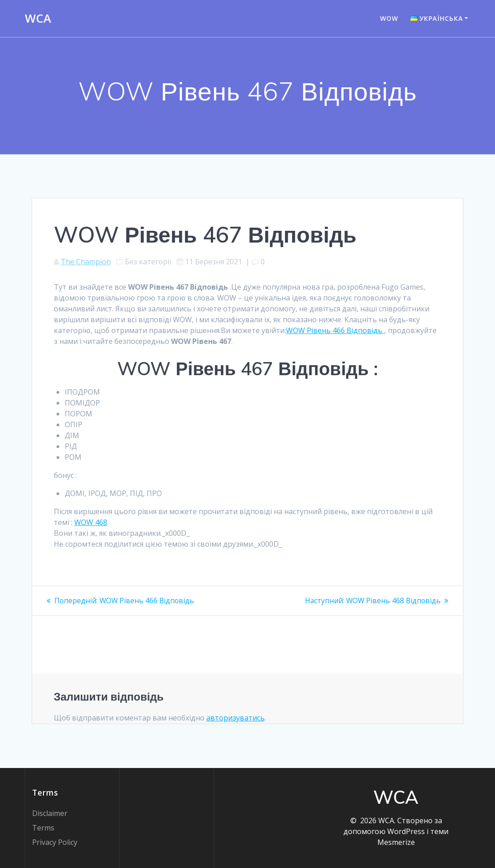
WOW (389, 18)
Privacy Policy (55, 842)
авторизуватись (236, 717)
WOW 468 (91, 522)
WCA (38, 19)
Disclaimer (50, 813)
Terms (43, 828)
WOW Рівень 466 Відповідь (335, 330)
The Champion (86, 262)
